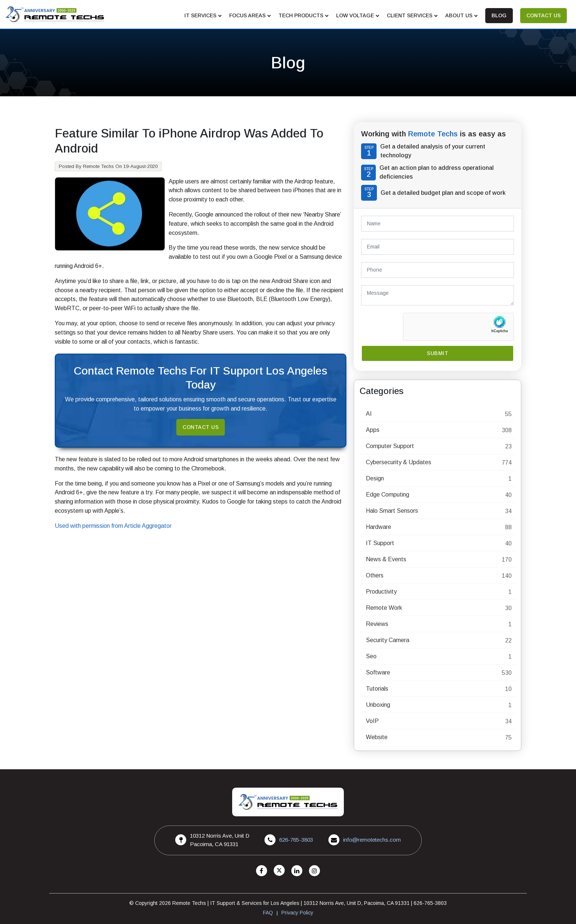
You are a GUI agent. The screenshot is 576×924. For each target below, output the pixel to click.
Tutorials (377, 689)
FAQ (268, 913)
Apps (373, 430)
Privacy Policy (297, 913)
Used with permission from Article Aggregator (113, 526)
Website (377, 737)
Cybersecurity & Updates (399, 462)
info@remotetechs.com (372, 840)
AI (369, 414)
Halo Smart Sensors (392, 511)
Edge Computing (388, 495)
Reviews (377, 624)
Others (375, 575)
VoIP (372, 721)
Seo (371, 656)
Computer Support (390, 446)
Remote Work (384, 608)
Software (378, 672)
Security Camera (388, 640)
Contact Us (201, 427)
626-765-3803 (296, 840)
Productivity (381, 592)
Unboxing (378, 705)
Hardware (379, 527)
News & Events (386, 559)
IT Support (380, 543)
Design (375, 478)
